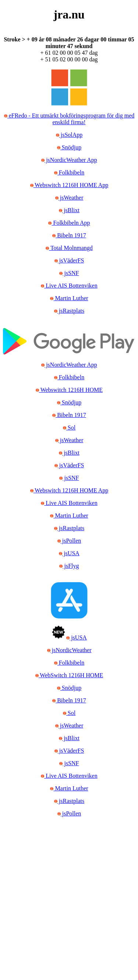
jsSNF (71, 273)
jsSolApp (71, 135)
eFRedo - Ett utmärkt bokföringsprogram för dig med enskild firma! (71, 119)
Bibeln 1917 (71, 235)
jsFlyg (71, 566)
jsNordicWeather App (71, 160)
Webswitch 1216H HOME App (71, 185)
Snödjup (71, 147)
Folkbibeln (71, 172)
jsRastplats (71, 311)
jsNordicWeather (71, 650)
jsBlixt (71, 210)
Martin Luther (71, 298)
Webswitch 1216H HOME (71, 390)
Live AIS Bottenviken (71, 286)
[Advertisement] (69, 905)
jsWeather (71, 198)
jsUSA (71, 553)
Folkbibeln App (71, 223)
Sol (71, 428)
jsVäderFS (71, 260)
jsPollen (71, 541)
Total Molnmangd (71, 248)
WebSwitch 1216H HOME (71, 675)
